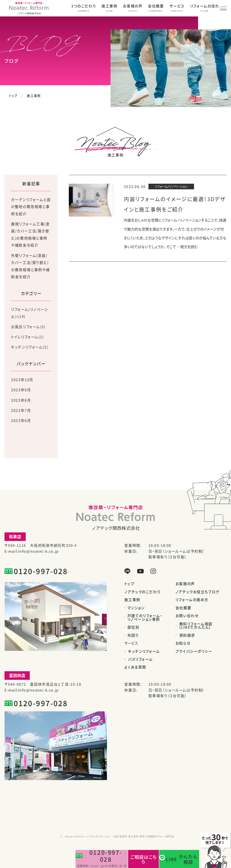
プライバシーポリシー (194, 651)
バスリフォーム (140, 659)
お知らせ (183, 643)
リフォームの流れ (205, 6)
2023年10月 (22, 380)
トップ (13, 96)
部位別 (133, 627)
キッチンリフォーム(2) (30, 347)
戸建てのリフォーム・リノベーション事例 (145, 618)
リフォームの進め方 (192, 600)
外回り (133, 635)
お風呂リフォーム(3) (28, 327)
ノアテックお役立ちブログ (198, 592)
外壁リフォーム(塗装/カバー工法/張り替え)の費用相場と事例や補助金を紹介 (30, 266)
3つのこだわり (84, 6)
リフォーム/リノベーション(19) (30, 313)
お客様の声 (133, 6)
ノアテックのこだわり (142, 592)
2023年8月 (21, 400)
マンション (136, 608)
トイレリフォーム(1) (27, 337)
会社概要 (156, 6)
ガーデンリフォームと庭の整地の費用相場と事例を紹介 (31, 207)
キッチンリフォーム (144, 651)
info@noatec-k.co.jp (39, 551)
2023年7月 (21, 410)
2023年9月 (21, 390)
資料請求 (187, 635)
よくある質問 (135, 667)
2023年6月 (21, 420)
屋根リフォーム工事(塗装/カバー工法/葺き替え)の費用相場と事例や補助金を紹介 (30, 235)
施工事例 (109, 6)
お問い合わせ (187, 616)
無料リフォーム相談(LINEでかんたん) (196, 626)
